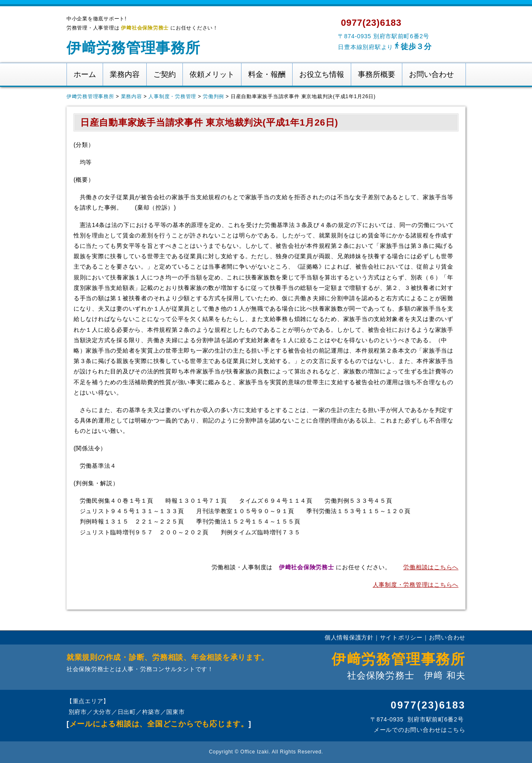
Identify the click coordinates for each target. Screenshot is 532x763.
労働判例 (213, 96)
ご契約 (165, 74)
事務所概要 (377, 74)
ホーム (85, 74)
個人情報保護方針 (349, 637)
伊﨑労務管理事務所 (133, 48)
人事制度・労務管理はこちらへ (416, 585)
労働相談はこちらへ (431, 567)
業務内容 (125, 74)
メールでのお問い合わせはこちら (419, 730)
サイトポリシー (401, 637)
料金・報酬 (267, 74)
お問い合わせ (431, 74)
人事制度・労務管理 (172, 96)
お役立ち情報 (322, 74)
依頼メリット (212, 74)
